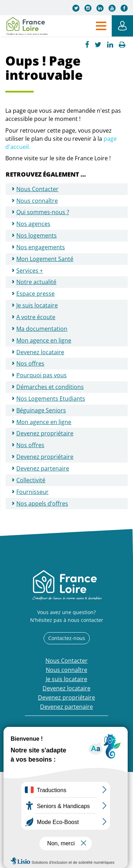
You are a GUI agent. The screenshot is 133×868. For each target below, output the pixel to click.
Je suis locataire (37, 305)
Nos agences (33, 224)
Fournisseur (32, 492)
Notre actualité (36, 282)
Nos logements (37, 235)
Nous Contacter (37, 189)
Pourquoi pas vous (41, 375)
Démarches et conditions (50, 387)
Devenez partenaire (43, 468)
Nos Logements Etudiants (51, 399)
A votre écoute (36, 317)
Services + (30, 271)
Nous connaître (37, 201)
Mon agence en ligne (44, 340)
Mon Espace (122, 26)
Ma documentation (42, 329)
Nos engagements (41, 247)
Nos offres (30, 363)
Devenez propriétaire (45, 433)
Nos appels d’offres (42, 503)
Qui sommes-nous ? (43, 212)
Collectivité (31, 480)
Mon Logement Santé (45, 259)
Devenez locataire (40, 352)
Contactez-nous (67, 638)
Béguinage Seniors (41, 410)
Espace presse (35, 294)
